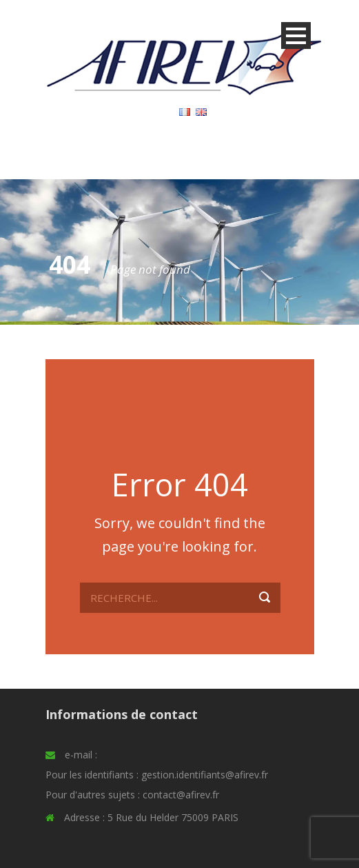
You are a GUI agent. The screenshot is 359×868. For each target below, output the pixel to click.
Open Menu (296, 36)
